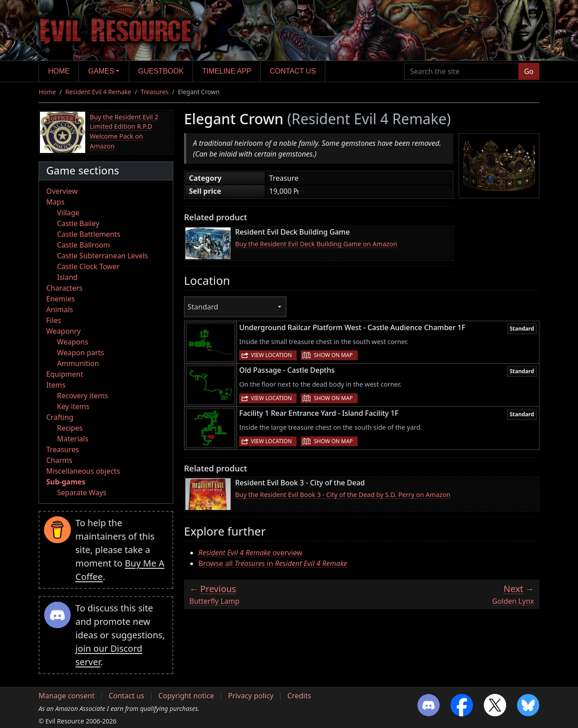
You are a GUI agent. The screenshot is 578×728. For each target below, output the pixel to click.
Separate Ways (82, 493)
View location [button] (271, 355)
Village (68, 213)
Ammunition (78, 363)
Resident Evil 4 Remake (99, 92)
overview (250, 553)
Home (59, 71)
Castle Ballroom (83, 245)
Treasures (155, 92)
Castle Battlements (89, 234)
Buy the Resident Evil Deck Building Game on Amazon (316, 244)
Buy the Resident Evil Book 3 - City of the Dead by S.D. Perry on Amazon (343, 495)
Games (101, 71)
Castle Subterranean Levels (103, 256)
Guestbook (161, 71)
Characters (64, 288)
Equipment (65, 374)
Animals (60, 310)
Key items (73, 406)
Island (67, 277)
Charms (59, 460)
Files (54, 320)
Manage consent (67, 696)
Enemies (61, 299)
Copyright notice (186, 696)
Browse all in (273, 563)
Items (56, 385)
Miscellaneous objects (83, 471)
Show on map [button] (333, 355)
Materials (73, 439)
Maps (55, 202)
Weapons (73, 342)
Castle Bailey (78, 223)
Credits (299, 696)
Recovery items (83, 396)
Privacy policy (251, 696)
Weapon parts (81, 353)
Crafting (60, 417)
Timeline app (227, 71)
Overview (62, 191)
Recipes (70, 428)
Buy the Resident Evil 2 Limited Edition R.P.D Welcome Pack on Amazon (124, 131)
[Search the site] (462, 71)
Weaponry (63, 331)
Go (529, 71)
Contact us (293, 71)
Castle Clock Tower (88, 266)
